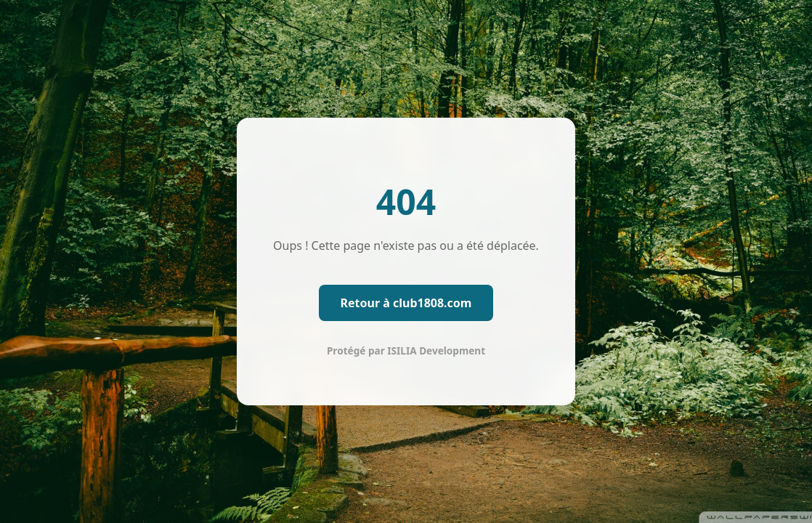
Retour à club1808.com (406, 303)
